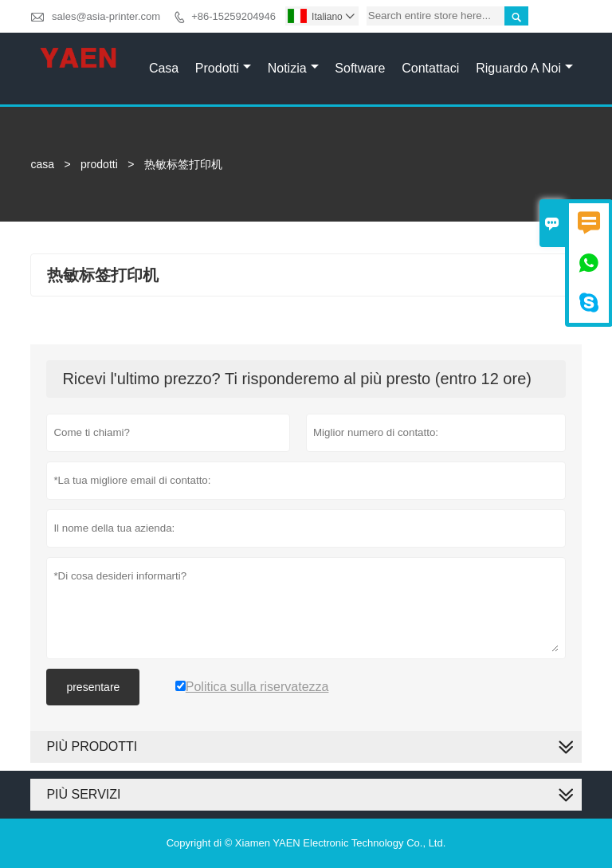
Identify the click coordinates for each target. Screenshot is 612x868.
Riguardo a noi (524, 68)
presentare (93, 687)
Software (360, 68)
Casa (164, 68)
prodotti (99, 164)
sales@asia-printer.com (106, 16)
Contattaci (430, 68)
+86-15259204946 (233, 16)
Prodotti (223, 68)
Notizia (293, 68)
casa (42, 164)
